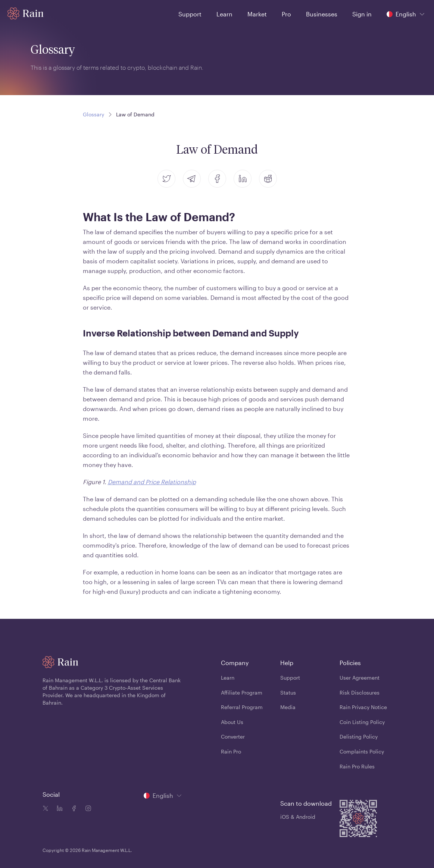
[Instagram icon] (87, 809)
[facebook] (217, 179)
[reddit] (268, 179)
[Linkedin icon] (58, 809)
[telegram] (192, 179)
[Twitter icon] (46, 809)
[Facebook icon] (72, 809)
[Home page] (26, 13)
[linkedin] (243, 179)
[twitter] (166, 179)
